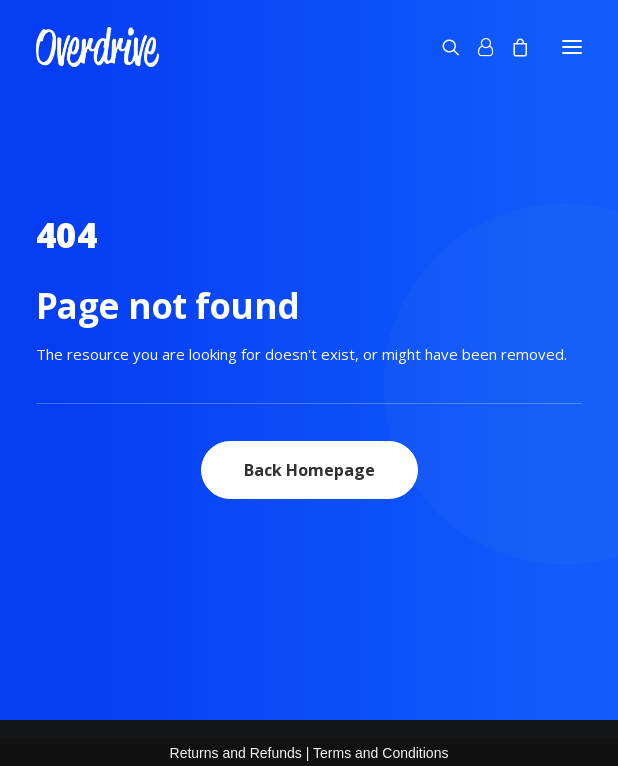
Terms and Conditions (380, 753)
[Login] (476, 47)
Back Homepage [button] (309, 470)
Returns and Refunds (236, 753)
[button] (572, 47)
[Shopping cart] (511, 47)
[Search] (442, 47)
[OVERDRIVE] (97, 47)
